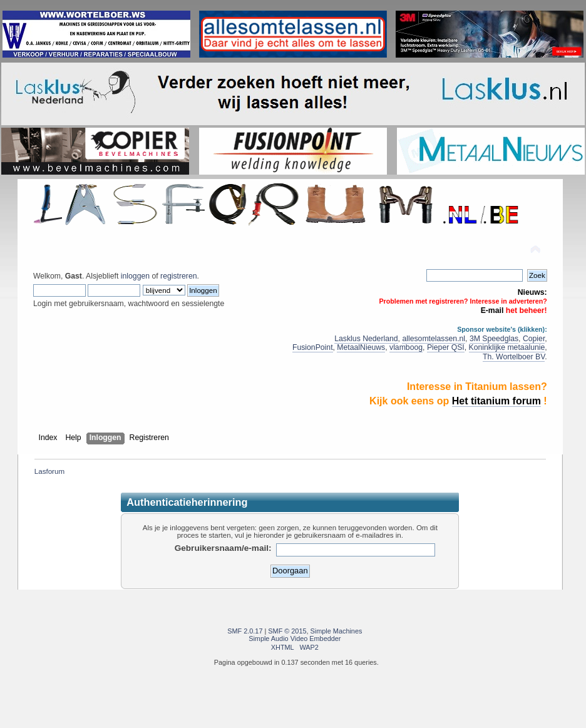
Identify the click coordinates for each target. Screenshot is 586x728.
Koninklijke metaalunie (507, 347)
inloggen (135, 276)
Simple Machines (337, 631)
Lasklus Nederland (366, 339)
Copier (534, 339)
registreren (178, 276)
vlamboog (406, 347)
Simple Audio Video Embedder (295, 638)
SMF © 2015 (287, 631)
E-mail (492, 310)
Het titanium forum (496, 401)
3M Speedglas (494, 339)
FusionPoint (313, 347)
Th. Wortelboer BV (514, 357)
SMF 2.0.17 (245, 631)
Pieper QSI (446, 347)
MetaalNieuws (361, 347)
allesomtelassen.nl (434, 339)
